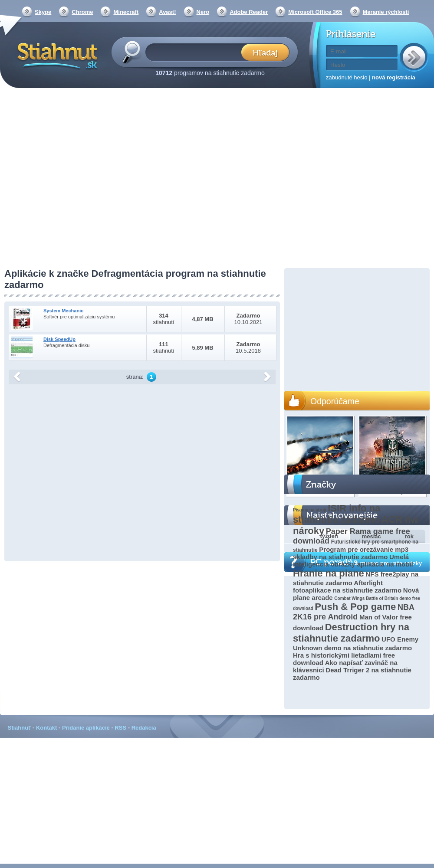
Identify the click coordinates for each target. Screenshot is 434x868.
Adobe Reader (249, 12)
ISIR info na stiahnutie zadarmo (337, 514)
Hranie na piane (329, 573)
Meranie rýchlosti (386, 12)
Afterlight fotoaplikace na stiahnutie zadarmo (347, 586)
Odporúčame (335, 401)
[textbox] (196, 52)
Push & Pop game (355, 607)
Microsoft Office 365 (315, 12)
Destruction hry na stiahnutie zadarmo (351, 633)
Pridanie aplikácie (86, 728)
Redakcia (144, 728)
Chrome (82, 12)
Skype (43, 12)
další (267, 377)
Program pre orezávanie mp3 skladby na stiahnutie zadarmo (351, 553)
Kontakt (46, 728)
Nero (203, 12)
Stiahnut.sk (56, 55)
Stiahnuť (20, 728)
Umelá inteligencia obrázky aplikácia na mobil (353, 560)
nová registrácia (394, 77)
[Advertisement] (81, 179)
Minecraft (126, 12)
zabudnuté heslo (347, 77)
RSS (120, 728)
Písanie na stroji (310, 510)
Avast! (167, 12)
